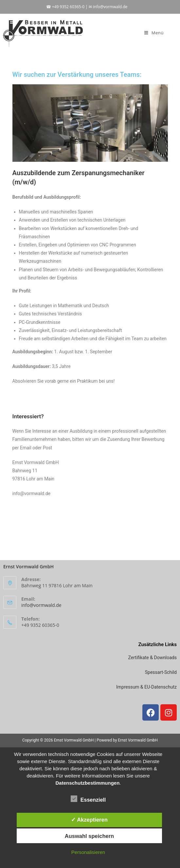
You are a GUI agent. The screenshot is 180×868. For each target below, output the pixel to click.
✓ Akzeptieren (89, 820)
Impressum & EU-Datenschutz (146, 687)
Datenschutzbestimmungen (87, 783)
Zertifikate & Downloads (153, 658)
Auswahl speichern (89, 836)
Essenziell (88, 799)
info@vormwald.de (41, 605)
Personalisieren (88, 852)
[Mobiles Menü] (154, 33)
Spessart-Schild (161, 672)
